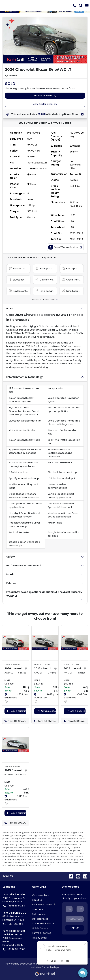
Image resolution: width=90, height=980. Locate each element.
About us (37, 900)
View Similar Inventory (45, 104)
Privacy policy (40, 938)
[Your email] (75, 919)
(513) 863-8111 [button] (13, 924)
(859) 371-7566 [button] (14, 949)
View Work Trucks (44, 905)
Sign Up (75, 928)
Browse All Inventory (45, 96)
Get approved (40, 919)
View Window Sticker (65, 247)
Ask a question (17, 711)
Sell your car (39, 914)
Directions (38, 909)
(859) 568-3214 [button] (14, 906)
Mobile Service (40, 928)
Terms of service (42, 933)
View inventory (40, 895)
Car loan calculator (43, 923)
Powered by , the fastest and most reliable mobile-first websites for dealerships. (45, 968)
